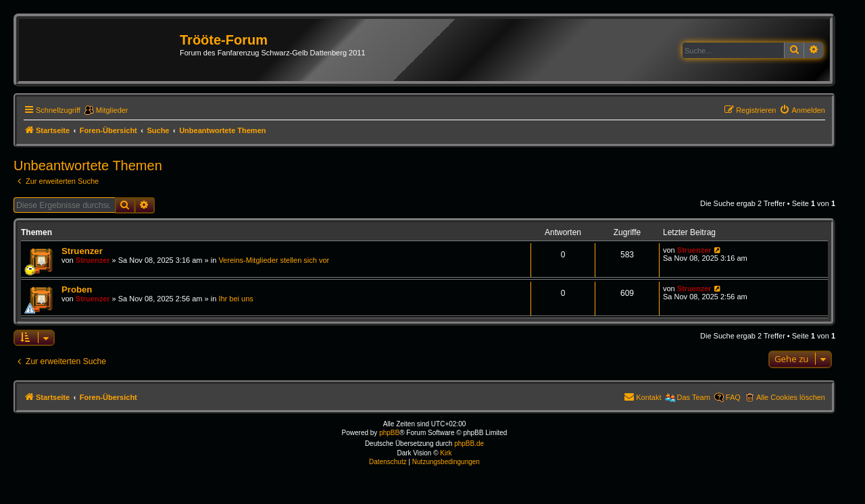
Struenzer (82, 251)
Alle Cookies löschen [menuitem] (791, 397)
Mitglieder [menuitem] (112, 110)
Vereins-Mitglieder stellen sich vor (274, 260)
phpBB (389, 433)
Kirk (446, 453)
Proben (77, 289)
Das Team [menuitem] (694, 397)
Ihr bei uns (236, 299)
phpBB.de (469, 444)
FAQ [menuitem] (733, 397)
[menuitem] (802, 110)
